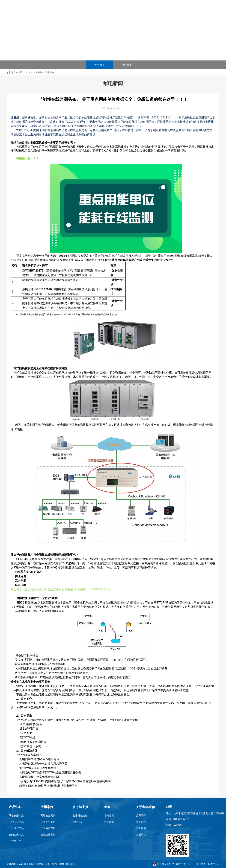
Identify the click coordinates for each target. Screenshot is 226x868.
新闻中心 (157, 9)
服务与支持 (139, 9)
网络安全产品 (16, 815)
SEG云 (120, 9)
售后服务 (77, 822)
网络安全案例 (48, 815)
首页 (64, 9)
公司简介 (141, 815)
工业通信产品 (16, 828)
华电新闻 (99, 65)
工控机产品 (15, 841)
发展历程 (141, 835)
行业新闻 (127, 65)
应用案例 (101, 9)
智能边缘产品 (16, 835)
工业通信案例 (48, 828)
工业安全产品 (16, 822)
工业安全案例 (48, 822)
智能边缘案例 (48, 835)
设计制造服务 (80, 815)
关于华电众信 (176, 9)
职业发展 (141, 828)
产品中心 (83, 9)
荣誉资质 (141, 822)
